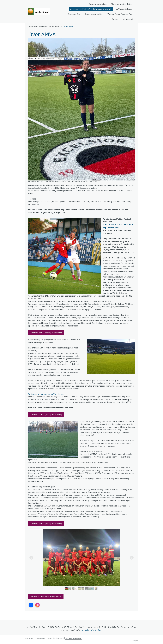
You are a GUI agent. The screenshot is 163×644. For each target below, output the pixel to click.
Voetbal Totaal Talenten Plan (120, 14)
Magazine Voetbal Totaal (122, 4)
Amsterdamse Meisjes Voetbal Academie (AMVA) (91, 9)
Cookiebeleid (51, 638)
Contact (115, 19)
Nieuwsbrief (128, 19)
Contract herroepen (73, 638)
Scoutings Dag (74, 14)
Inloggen (135, 641)
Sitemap (60, 638)
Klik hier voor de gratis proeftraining (46, 333)
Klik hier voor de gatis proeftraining (46, 596)
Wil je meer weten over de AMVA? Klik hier (46, 394)
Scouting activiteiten (98, 4)
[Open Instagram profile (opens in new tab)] (37, 605)
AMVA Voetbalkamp (124, 9)
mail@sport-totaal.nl (92, 630)
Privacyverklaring (40, 638)
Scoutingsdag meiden (94, 14)
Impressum (29, 638)
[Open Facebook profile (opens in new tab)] (31, 605)
